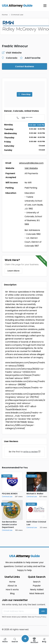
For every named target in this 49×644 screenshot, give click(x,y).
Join (43, 611)
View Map (24, 94)
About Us (12, 586)
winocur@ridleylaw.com (31, 163)
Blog (12, 593)
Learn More (13, 271)
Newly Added (37, 590)
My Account (34, 640)
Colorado (12, 58)
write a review (31, 452)
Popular (37, 586)
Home (5, 15)
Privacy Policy (41, 617)
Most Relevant (37, 593)
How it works (12, 590)
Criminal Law (17, 15)
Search (37, 582)
